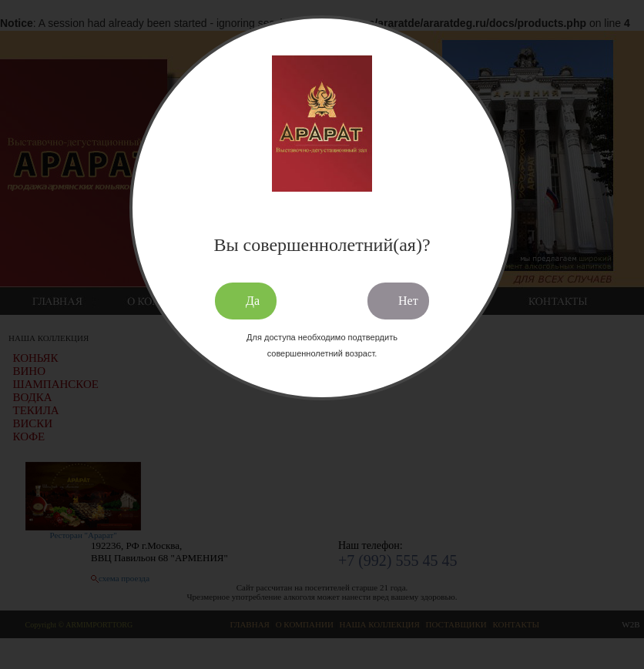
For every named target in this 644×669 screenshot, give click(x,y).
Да (253, 301)
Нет (408, 301)
